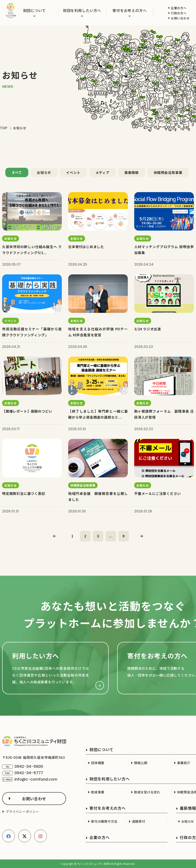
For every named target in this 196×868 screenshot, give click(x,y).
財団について (35, 10)
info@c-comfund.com (36, 779)
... (111, 536)
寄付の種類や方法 (104, 821)
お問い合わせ (180, 18)
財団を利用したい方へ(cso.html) (55, 668)
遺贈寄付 (139, 821)
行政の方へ (179, 13)
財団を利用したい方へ (82, 10)
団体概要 (98, 763)
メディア (102, 172)
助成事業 (98, 792)
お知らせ (44, 172)
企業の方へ (179, 8)
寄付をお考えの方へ (130, 10)
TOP (4, 128)
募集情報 (132, 172)
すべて (17, 172)
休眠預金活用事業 (168, 172)
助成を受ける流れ (147, 792)
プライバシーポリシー (22, 811)
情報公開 (141, 763)
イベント (73, 172)
